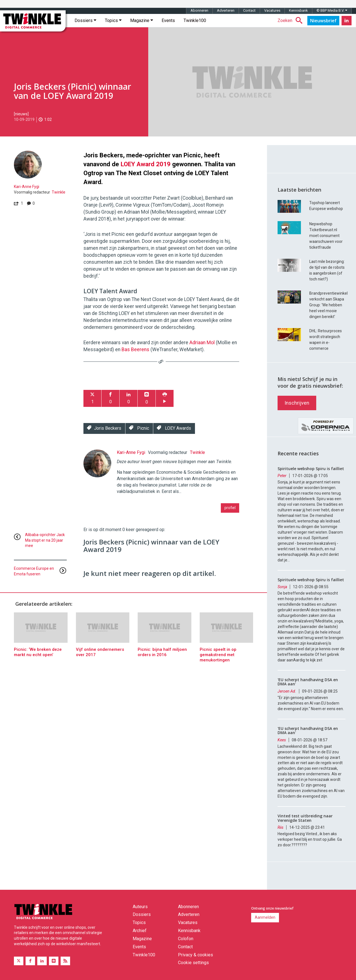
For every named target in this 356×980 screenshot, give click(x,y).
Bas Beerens (135, 350)
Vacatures (272, 10)
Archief (140, 931)
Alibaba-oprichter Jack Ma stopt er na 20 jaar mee (45, 540)
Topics (113, 20)
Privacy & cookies (196, 955)
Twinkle (59, 192)
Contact (249, 10)
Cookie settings (193, 963)
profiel (230, 508)
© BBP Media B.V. (332, 10)
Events (168, 20)
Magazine (142, 20)
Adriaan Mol (202, 343)
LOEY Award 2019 (146, 164)
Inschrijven (297, 403)
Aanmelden (265, 917)
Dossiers (85, 20)
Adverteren (226, 10)
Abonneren (199, 10)
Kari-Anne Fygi (27, 187)
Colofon (186, 939)
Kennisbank (298, 10)
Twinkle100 (195, 20)
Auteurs (140, 907)
